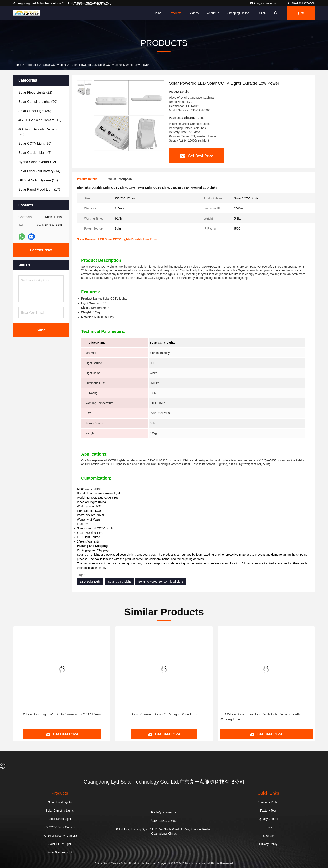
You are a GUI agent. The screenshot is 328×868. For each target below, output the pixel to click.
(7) (35, 153)
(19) (40, 120)
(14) (39, 171)
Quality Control (268, 819)
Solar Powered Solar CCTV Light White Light (164, 714)
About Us (213, 13)
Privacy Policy (268, 844)
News (268, 827)
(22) (35, 93)
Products (176, 13)
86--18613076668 (301, 3)
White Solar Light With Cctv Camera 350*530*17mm (62, 714)
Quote (301, 13)
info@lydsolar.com (264, 3)
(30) (35, 111)
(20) (38, 102)
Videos (194, 13)
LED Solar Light (90, 582)
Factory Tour (268, 811)
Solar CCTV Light (55, 65)
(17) (39, 190)
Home (157, 13)
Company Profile (268, 802)
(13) (38, 180)
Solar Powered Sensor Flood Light (161, 582)
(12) (37, 162)
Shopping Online (238, 13)
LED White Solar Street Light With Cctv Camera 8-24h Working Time (260, 717)
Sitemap (268, 836)
